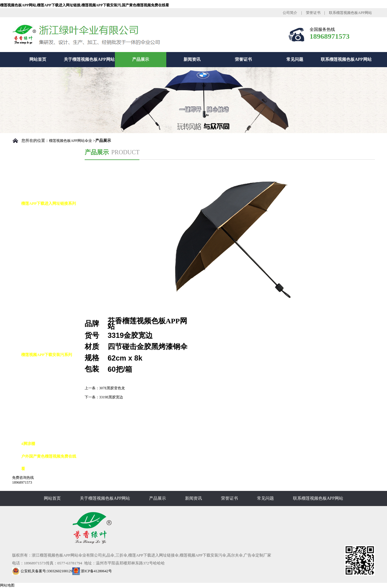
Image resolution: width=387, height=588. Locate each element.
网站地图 (7, 585)
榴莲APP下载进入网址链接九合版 (52, 310)
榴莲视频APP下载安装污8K (51, 393)
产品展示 (141, 59)
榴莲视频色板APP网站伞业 (70, 141)
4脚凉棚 (28, 444)
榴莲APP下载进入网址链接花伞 (52, 285)
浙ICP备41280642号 (92, 571)
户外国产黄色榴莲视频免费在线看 (49, 462)
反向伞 (33, 380)
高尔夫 (33, 367)
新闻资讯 (192, 59)
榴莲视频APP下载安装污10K (52, 405)
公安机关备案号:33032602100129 (42, 571)
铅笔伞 (33, 329)
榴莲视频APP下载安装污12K (52, 418)
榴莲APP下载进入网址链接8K (53, 241)
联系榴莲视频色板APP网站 (350, 13)
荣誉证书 (313, 13)
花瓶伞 (33, 342)
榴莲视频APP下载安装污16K (52, 431)
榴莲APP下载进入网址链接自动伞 (52, 222)
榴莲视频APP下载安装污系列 (47, 355)
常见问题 (295, 59)
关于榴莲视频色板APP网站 (89, 59)
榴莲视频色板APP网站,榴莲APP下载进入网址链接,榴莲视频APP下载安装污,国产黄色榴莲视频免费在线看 (85, 5)
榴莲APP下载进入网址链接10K (50, 260)
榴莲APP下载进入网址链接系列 (49, 203)
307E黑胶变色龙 (112, 388)
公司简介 (290, 13)
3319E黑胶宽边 (111, 397)
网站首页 (38, 59)
